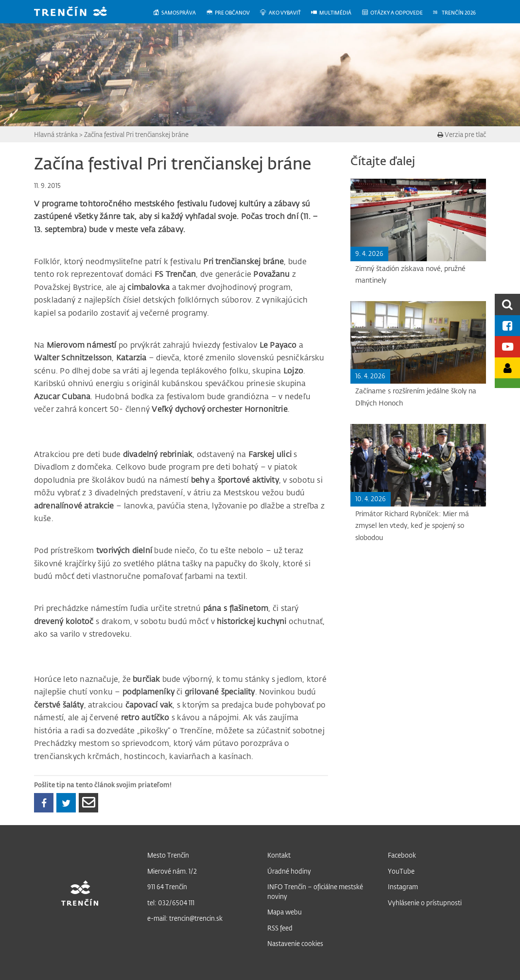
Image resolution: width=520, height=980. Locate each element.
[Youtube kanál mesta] (507, 346)
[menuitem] (179, 13)
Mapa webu (285, 912)
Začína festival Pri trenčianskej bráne (136, 134)
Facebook (402, 855)
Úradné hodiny (289, 871)
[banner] (78, 12)
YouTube (401, 871)
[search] (507, 304)
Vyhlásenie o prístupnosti (425, 903)
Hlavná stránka (56, 134)
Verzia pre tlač (462, 134)
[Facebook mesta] (507, 326)
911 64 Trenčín (167, 887)
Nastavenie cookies (295, 943)
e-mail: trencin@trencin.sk (185, 918)
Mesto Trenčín (168, 855)
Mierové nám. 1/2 (172, 871)
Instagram (403, 887)
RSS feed (280, 928)
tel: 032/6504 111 (171, 903)
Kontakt (279, 855)
